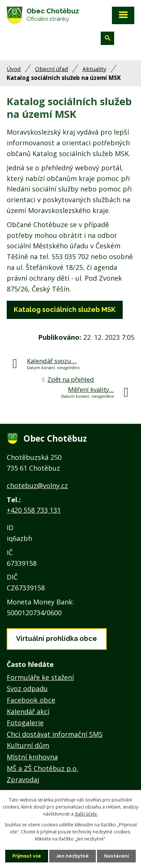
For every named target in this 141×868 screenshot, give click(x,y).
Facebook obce (31, 700)
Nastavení (116, 856)
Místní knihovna (32, 757)
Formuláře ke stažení (40, 677)
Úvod (14, 69)
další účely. (86, 814)
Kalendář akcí (28, 711)
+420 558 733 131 (34, 510)
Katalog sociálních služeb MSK (65, 309)
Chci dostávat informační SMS (55, 734)
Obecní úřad (51, 69)
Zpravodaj (23, 780)
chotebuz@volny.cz (37, 485)
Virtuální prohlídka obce (57, 638)
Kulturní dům (28, 745)
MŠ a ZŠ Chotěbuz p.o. (42, 768)
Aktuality (94, 69)
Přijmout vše (27, 856)
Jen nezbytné (73, 856)
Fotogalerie (25, 723)
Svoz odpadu (27, 688)
